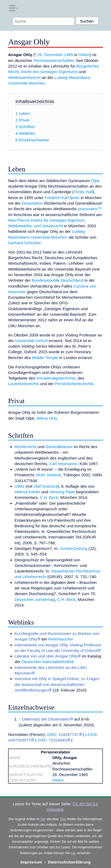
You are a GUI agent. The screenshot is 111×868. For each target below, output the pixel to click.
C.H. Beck (49, 497)
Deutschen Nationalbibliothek (48, 662)
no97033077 (19, 740)
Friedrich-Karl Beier (62, 198)
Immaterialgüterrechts (56, 378)
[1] (100, 208)
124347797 (69, 734)
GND (51, 734)
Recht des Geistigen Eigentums (49, 72)
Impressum (31, 862)
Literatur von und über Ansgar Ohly (46, 656)
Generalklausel (59, 447)
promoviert (88, 209)
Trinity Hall (83, 192)
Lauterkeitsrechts (23, 384)
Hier (63, 819)
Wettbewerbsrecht (24, 77)
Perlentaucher (61, 639)
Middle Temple (45, 358)
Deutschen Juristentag (35, 599)
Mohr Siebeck (49, 475)
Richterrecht (26, 447)
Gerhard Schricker (24, 243)
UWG (20, 486)
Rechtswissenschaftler (54, 60)
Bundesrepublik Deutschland (58, 280)
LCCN (91, 734)
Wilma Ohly (47, 418)
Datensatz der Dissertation (46, 719)
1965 (69, 55)
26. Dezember (50, 55)
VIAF (42, 740)
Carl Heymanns (63, 464)
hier (43, 819)
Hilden (84, 55)
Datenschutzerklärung (69, 862)
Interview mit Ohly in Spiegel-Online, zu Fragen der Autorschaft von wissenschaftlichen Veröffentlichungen (57, 684)
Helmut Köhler (27, 492)
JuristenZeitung (74, 548)
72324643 (58, 740)
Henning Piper (62, 492)
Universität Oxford (31, 341)
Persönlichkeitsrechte (74, 384)
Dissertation (32, 203)
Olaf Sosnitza (46, 486)
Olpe (95, 181)
